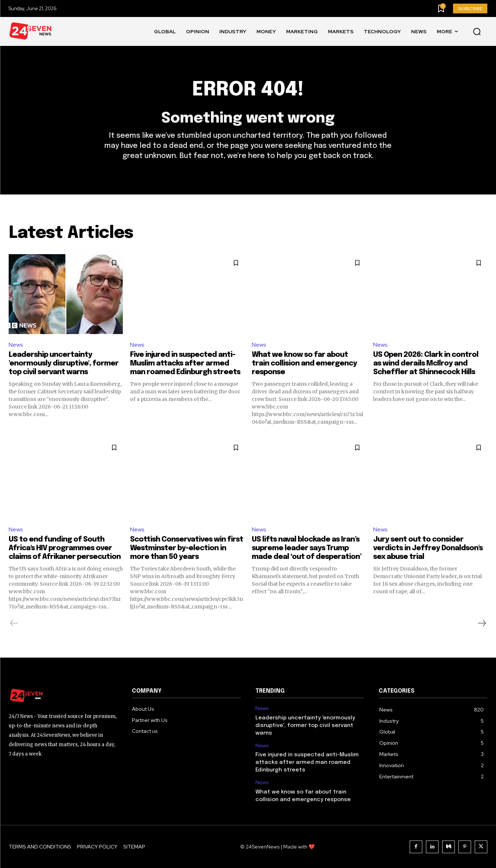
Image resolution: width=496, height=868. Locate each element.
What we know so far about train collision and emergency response (304, 364)
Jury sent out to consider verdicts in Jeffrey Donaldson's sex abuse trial (428, 548)
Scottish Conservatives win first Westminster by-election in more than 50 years (187, 548)
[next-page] (482, 623)
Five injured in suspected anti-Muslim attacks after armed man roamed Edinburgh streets (185, 364)
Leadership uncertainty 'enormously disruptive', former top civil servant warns (64, 364)
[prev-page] (14, 623)
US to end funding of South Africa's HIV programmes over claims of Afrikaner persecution (65, 548)
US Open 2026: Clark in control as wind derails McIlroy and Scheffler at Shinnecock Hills (426, 364)
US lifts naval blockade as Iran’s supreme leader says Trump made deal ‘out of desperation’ (307, 548)
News (16, 345)
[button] (477, 32)
